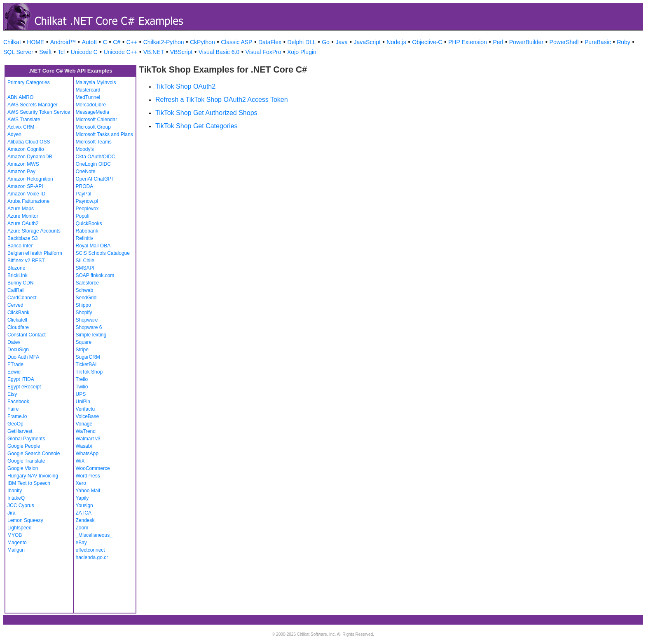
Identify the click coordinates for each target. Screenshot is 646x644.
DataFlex (270, 42)
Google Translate (26, 461)
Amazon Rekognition (30, 179)
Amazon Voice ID (26, 194)
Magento (17, 543)
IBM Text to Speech (29, 483)
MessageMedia (92, 112)
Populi (83, 216)
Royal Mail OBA (93, 246)
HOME (35, 42)
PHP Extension (468, 42)
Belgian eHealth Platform (35, 253)
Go (326, 42)
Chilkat (12, 42)
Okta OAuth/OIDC (96, 157)
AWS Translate (24, 120)
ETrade (15, 364)
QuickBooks (89, 223)
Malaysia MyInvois (96, 82)
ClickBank (18, 313)
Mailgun (16, 550)
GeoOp (15, 424)
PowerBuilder (526, 42)
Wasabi (84, 446)
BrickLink (18, 275)
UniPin (83, 402)
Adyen (14, 134)
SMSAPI (85, 268)
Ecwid (14, 372)
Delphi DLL (301, 42)
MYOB (15, 535)
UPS (81, 394)
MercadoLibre (91, 105)
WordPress (88, 476)
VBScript (181, 52)
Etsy (12, 394)
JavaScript (367, 42)
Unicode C (84, 52)
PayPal (84, 194)
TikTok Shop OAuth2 (185, 86)
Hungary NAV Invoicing (33, 476)
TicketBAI (86, 364)
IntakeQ (16, 498)
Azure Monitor (23, 216)
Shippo (83, 305)
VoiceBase (88, 416)
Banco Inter (20, 246)
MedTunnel (88, 97)
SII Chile (85, 261)
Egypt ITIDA (21, 379)
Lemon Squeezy (25, 520)
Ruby (624, 42)
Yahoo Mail (88, 491)
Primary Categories (29, 82)
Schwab (85, 290)
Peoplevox (87, 209)
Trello (82, 379)
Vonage (84, 424)
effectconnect (90, 550)
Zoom (82, 528)
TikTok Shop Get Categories (197, 126)
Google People (24, 446)
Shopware (87, 320)
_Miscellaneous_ (94, 535)
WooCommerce (93, 468)
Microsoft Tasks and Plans (104, 134)
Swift (45, 52)
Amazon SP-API (25, 186)
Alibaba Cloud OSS (29, 142)
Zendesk (85, 520)
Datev (14, 342)
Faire (13, 409)
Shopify (84, 313)
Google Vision (23, 468)
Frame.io (17, 416)
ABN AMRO (20, 97)
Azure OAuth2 (23, 223)
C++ (132, 42)
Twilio (82, 387)
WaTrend (86, 431)
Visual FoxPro (263, 52)
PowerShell (564, 42)
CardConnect (22, 298)
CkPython (202, 42)
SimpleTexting (91, 335)
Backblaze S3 (22, 238)
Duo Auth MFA (23, 357)
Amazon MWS (23, 164)
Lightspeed (20, 528)
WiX (80, 461)
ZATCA (84, 513)
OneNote (86, 172)
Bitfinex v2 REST (26, 261)
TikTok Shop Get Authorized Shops (206, 113)
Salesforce (88, 283)
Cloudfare (18, 327)
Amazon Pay (21, 172)
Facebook (18, 402)
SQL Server (18, 52)
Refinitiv (85, 238)
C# (117, 42)
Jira (11, 513)
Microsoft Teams (94, 142)
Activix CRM (21, 127)
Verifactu (85, 409)
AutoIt (90, 42)
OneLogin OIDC (93, 164)
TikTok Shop (89, 372)
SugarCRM (88, 357)
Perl (498, 42)
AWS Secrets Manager (33, 105)
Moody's (85, 149)
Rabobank (87, 231)
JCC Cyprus (21, 505)
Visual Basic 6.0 (219, 52)
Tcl (61, 52)
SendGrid (86, 298)
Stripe (82, 350)
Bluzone (16, 268)
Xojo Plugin (302, 52)
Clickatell (17, 320)
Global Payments (26, 439)
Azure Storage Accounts (34, 231)
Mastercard (88, 90)
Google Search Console (34, 454)
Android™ (63, 42)
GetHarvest (20, 431)
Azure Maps (21, 209)
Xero (81, 483)
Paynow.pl (87, 201)
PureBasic (598, 42)
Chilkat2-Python (164, 42)
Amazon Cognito (26, 149)
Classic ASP (236, 42)
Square (84, 342)
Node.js (396, 42)
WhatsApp (87, 454)
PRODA (85, 186)
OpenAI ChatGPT (95, 179)
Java (342, 42)
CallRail (16, 290)
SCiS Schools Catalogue (103, 253)
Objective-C (427, 42)
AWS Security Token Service (39, 112)
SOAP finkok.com (95, 275)
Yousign (84, 505)
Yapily (82, 498)
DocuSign (18, 350)
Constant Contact (27, 335)
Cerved (15, 305)
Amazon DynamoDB (30, 157)
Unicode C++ (120, 52)
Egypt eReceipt (24, 387)
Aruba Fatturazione (28, 201)
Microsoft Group (93, 127)
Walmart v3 (88, 439)
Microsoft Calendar (97, 120)
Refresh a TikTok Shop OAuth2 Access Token (222, 100)
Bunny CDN (20, 283)
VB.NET (154, 52)
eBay (81, 543)
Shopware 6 (89, 327)
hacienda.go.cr (92, 557)
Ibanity (15, 491)
